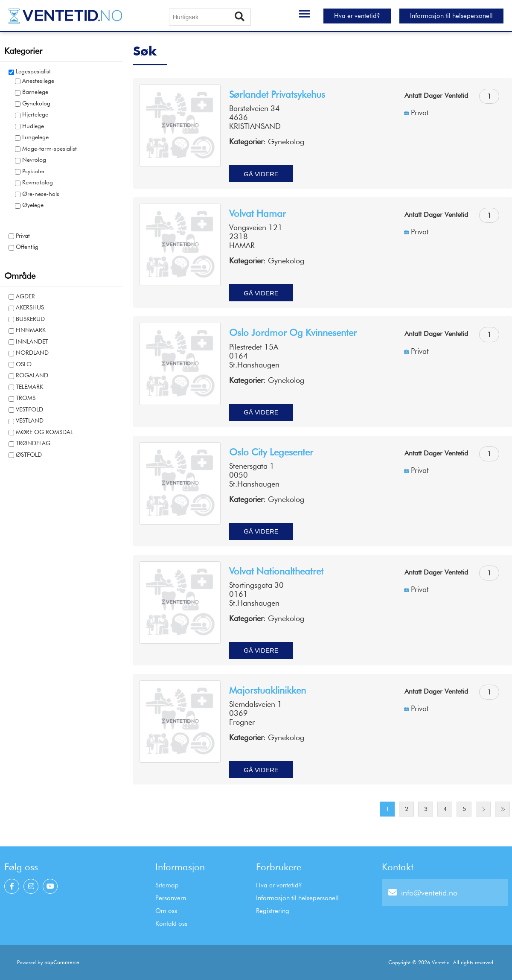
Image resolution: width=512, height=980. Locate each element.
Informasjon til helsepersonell (451, 16)
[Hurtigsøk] (210, 17)
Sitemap (167, 885)
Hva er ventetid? (357, 16)
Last (502, 809)
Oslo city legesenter (271, 452)
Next (483, 809)
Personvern (171, 898)
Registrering (273, 911)
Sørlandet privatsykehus (277, 94)
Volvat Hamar (257, 213)
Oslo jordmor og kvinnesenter (293, 332)
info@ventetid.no (423, 893)
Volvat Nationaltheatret (276, 571)
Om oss (166, 911)
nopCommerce (62, 962)
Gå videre (261, 174)
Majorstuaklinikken (268, 690)
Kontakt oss (171, 924)
